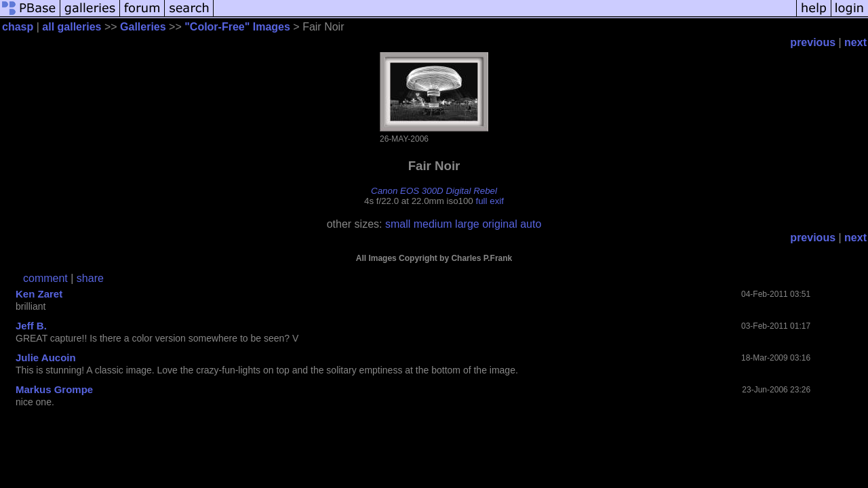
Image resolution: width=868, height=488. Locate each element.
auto (531, 224)
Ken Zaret (39, 294)
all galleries (72, 27)
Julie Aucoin (46, 358)
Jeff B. (31, 326)
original (500, 224)
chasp (18, 27)
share (90, 278)
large (467, 224)
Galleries (143, 27)
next (855, 42)
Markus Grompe (54, 389)
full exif (490, 201)
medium (433, 224)
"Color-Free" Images (237, 27)
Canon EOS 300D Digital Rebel (434, 191)
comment (45, 278)
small (398, 224)
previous (813, 42)
